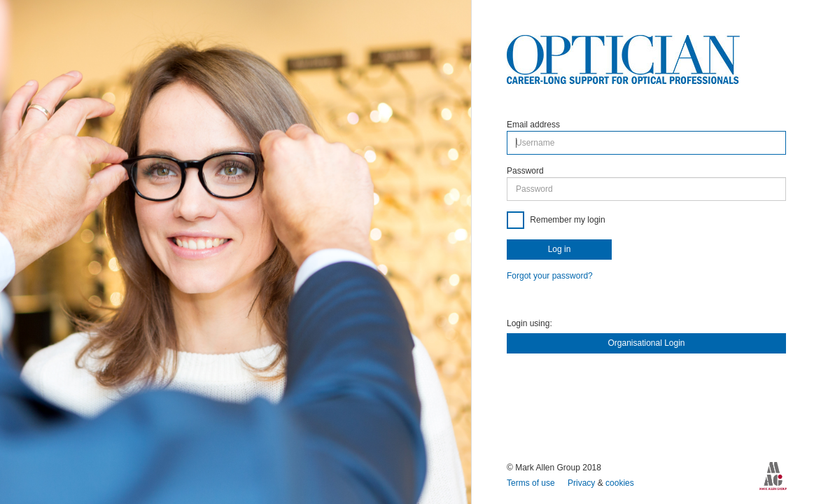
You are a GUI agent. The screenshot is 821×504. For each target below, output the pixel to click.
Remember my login (567, 220)
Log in (560, 249)
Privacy (583, 483)
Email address (533, 125)
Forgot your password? (550, 276)
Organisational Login (646, 343)
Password (525, 171)
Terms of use (532, 483)
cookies (620, 483)
